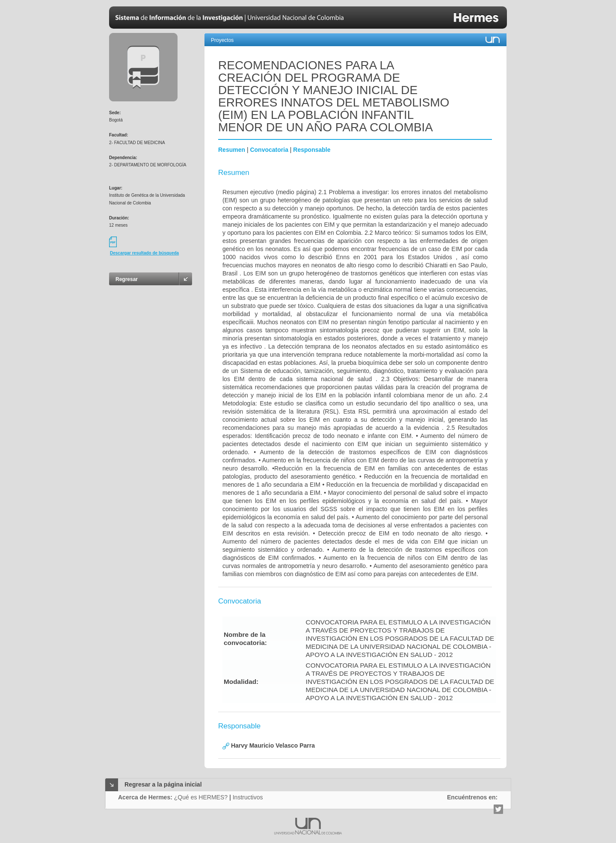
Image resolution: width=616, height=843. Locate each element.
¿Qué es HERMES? (201, 797)
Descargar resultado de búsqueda (144, 253)
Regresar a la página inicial (163, 784)
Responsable (312, 150)
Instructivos (248, 797)
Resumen (232, 150)
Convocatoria (269, 150)
